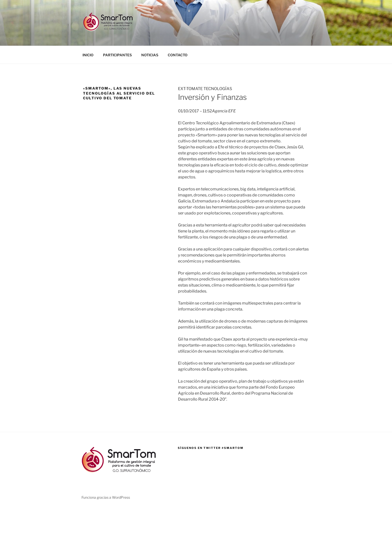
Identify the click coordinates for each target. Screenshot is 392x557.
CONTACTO (178, 55)
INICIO (88, 55)
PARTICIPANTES (117, 55)
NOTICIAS (150, 55)
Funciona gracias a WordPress (106, 497)
